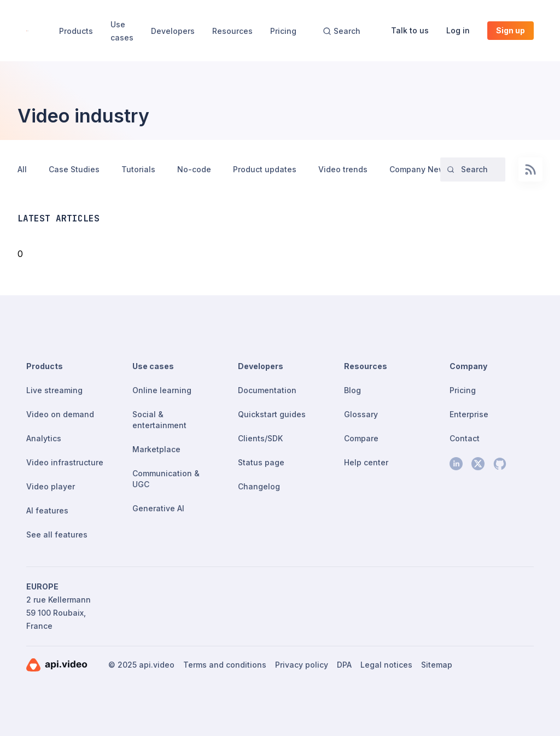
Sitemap (437, 665)
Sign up (511, 30)
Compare (361, 438)
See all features (57, 535)
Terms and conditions (225, 665)
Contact (465, 438)
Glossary (361, 414)
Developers (173, 31)
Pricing (283, 31)
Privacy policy (302, 665)
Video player (51, 486)
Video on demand (60, 414)
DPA (344, 665)
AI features (47, 510)
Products (76, 31)
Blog (352, 390)
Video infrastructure (65, 462)
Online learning (162, 390)
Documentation (267, 390)
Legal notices (386, 665)
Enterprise (469, 414)
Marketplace (156, 449)
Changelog (259, 486)
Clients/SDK (260, 438)
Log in (458, 30)
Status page (261, 462)
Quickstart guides (272, 414)
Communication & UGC (166, 479)
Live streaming (54, 390)
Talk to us (410, 30)
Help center (366, 462)
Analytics (44, 438)
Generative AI (158, 508)
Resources (232, 31)
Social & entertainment (159, 420)
